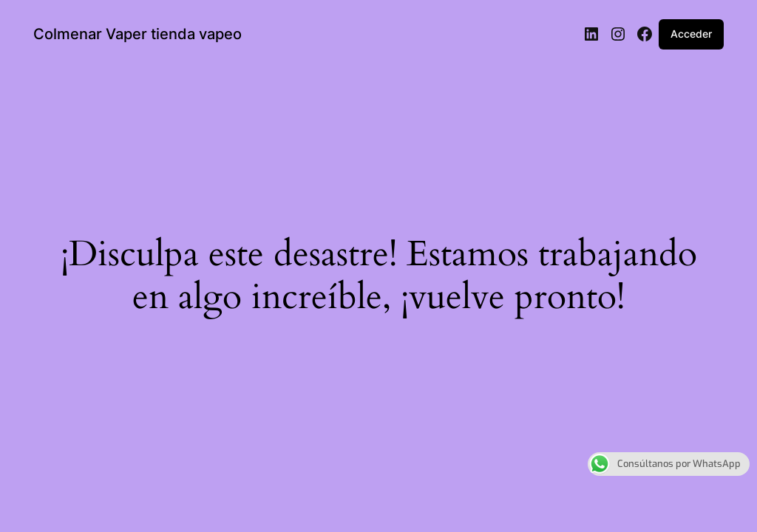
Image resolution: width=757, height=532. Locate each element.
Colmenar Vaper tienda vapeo (138, 34)
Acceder (691, 34)
